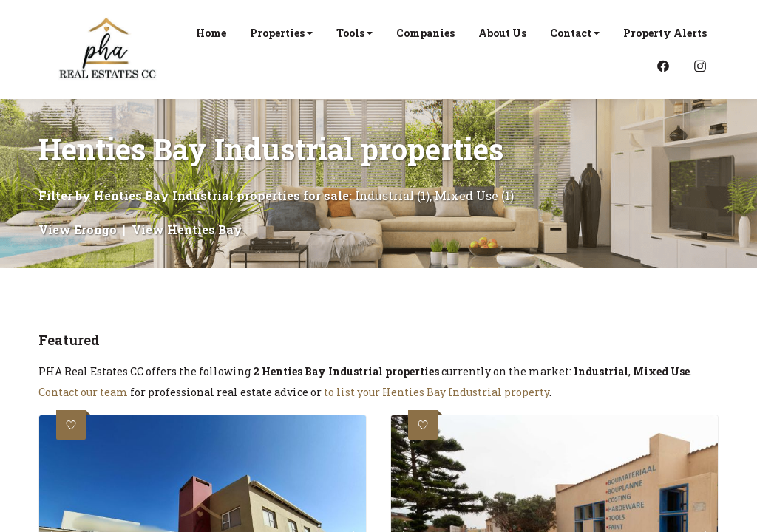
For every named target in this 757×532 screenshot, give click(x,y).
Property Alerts (665, 33)
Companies (425, 33)
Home (211, 33)
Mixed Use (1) (474, 195)
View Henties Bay (187, 229)
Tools (354, 33)
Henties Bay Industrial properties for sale (221, 195)
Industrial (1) (392, 195)
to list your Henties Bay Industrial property (437, 392)
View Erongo (78, 229)
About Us (502, 33)
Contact (575, 33)
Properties (281, 33)
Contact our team (83, 392)
